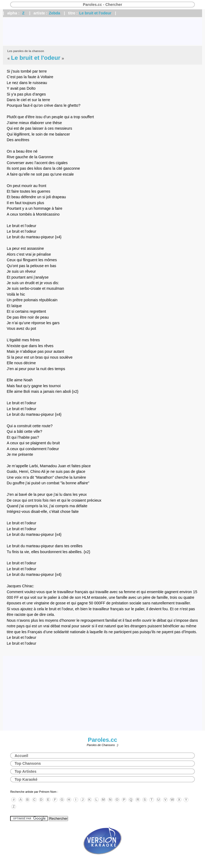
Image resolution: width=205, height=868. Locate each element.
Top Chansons (28, 763)
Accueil (21, 756)
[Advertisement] (102, 31)
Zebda (54, 13)
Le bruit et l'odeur (95, 13)
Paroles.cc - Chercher (102, 5)
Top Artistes (26, 771)
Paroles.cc (102, 740)
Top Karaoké (26, 779)
